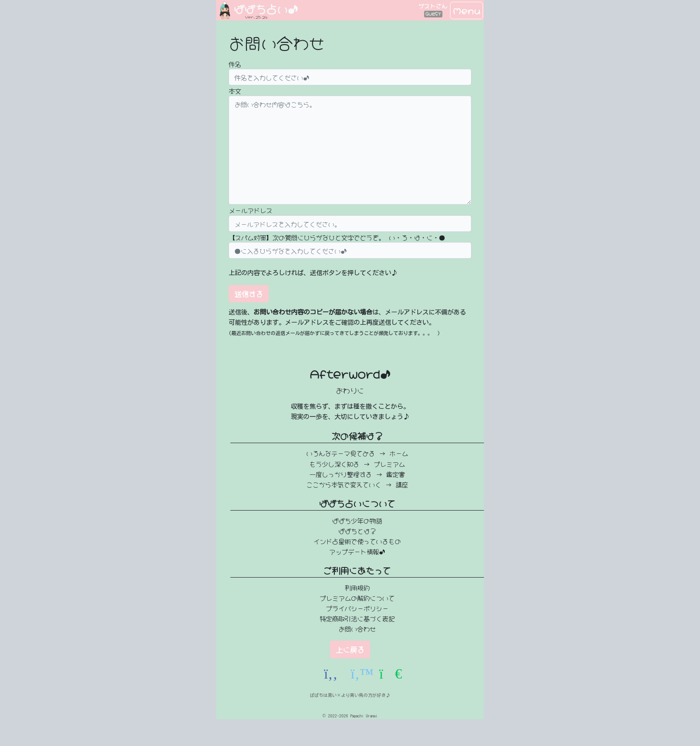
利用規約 (357, 587)
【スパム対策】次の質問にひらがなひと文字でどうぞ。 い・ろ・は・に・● (337, 237)
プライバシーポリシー (357, 608)
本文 (235, 90)
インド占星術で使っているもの (357, 541)
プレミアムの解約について (357, 597)
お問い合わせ (357, 628)
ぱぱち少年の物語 (357, 520)
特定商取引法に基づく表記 (357, 618)
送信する (249, 293)
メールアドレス (250, 210)
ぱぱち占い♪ (266, 8)
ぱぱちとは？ (357, 530)
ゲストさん (433, 6)
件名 (235, 64)
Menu (467, 10)
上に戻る (350, 649)
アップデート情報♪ (357, 551)
